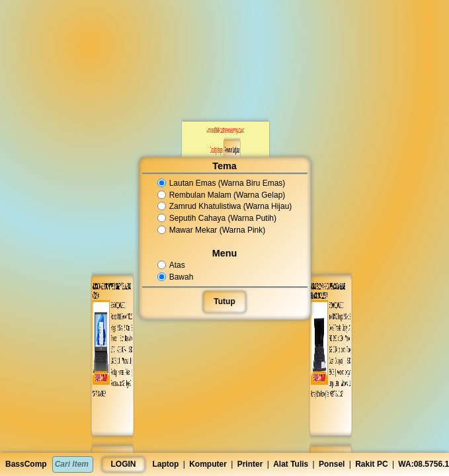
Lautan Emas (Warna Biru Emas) (221, 183)
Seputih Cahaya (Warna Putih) (217, 218)
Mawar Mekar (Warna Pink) (211, 230)
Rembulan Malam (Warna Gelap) (221, 195)
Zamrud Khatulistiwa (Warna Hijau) (224, 207)
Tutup (225, 301)
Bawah (176, 277)
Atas (172, 265)
